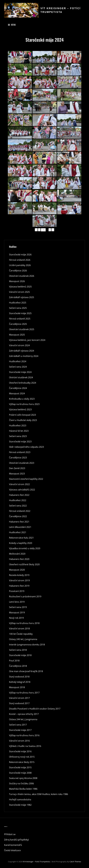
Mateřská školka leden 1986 (23, 789)
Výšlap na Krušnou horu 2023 (24, 404)
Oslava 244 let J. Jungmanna (23, 719)
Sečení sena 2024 (18, 367)
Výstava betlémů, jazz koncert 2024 (27, 340)
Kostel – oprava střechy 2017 (24, 714)
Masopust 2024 (17, 393)
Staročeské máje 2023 (20, 442)
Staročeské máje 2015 (20, 767)
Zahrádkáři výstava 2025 (22, 297)
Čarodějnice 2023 (18, 458)
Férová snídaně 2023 (20, 452)
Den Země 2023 (17, 468)
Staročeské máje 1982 (20, 805)
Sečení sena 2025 (18, 308)
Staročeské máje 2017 (20, 730)
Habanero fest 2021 (19, 522)
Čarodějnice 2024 (18, 388)
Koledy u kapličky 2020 (21, 543)
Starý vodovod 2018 (19, 677)
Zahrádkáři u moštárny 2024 (24, 356)
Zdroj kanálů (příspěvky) (16, 840)
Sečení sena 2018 (18, 650)
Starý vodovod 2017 (19, 703)
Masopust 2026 (17, 281)
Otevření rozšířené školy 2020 (24, 564)
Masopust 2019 (17, 613)
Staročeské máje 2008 (20, 773)
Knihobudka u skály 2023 (22, 399)
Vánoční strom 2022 (19, 484)
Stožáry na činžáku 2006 (21, 783)
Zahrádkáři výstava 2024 (22, 351)
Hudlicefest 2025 (18, 303)
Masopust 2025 (17, 335)
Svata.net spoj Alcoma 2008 (23, 778)
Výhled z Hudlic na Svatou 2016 (25, 746)
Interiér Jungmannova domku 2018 (27, 645)
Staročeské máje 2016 (20, 751)
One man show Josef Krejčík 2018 (26, 671)
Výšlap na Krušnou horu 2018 (24, 623)
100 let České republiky (21, 634)
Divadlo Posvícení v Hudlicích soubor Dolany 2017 (35, 709)
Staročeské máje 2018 (20, 655)
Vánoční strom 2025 (19, 292)
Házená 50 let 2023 (19, 431)
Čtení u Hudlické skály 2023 (23, 420)
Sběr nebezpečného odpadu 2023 (26, 447)
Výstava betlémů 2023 (20, 409)
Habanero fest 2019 (19, 586)
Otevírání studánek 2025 (22, 329)
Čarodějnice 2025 (18, 324)
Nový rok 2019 (16, 618)
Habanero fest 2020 (19, 559)
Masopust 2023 (17, 474)
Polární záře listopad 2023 (22, 415)
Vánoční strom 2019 (19, 580)
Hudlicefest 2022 (18, 500)
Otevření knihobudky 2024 (23, 383)
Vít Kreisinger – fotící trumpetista (36, 862)
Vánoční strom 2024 (19, 345)
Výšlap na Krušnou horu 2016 (24, 735)
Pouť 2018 (14, 661)
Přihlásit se (10, 834)
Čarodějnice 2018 (18, 666)
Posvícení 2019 (17, 591)
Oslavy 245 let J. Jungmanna (23, 639)
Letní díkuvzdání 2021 (20, 527)
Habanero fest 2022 (19, 495)
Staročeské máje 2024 (20, 372)
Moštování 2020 (17, 554)
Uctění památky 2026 (20, 265)
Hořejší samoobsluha (20, 800)
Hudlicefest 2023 (18, 426)
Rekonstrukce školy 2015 (22, 762)
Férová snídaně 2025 (20, 319)
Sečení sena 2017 (18, 725)
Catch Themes (75, 862)
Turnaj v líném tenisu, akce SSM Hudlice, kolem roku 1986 (39, 794)
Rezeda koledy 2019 (19, 575)
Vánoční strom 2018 (19, 629)
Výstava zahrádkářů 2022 (22, 490)
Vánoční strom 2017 (19, 698)
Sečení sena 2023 (18, 436)
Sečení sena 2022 (18, 506)
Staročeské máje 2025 (20, 313)
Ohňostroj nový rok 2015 (22, 757)
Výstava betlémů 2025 (20, 287)
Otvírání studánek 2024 (21, 377)
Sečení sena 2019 (18, 607)
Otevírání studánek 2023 (22, 463)
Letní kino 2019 (17, 602)
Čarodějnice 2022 (18, 516)
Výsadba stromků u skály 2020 (25, 548)
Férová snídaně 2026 (20, 260)
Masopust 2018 (17, 687)
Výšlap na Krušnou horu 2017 (24, 693)
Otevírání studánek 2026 (22, 276)
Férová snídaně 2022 (20, 511)
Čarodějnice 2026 (18, 271)
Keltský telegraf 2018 (20, 682)
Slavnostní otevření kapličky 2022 (26, 479)
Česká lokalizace (12, 850)
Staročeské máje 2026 (20, 255)
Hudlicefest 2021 (18, 532)
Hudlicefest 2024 (18, 361)
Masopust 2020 (17, 570)
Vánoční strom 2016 (19, 741)
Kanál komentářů (13, 845)
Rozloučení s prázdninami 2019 (25, 596)
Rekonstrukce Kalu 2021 (21, 538)
